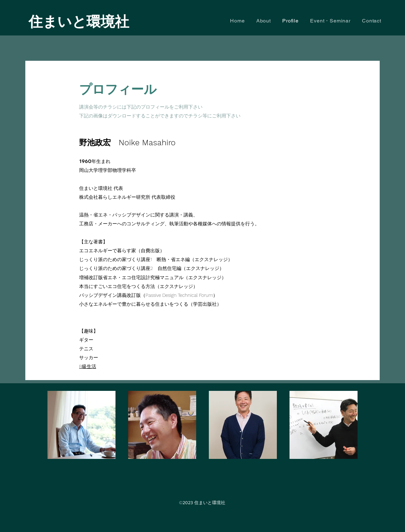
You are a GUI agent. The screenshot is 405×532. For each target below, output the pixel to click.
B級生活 (88, 366)
